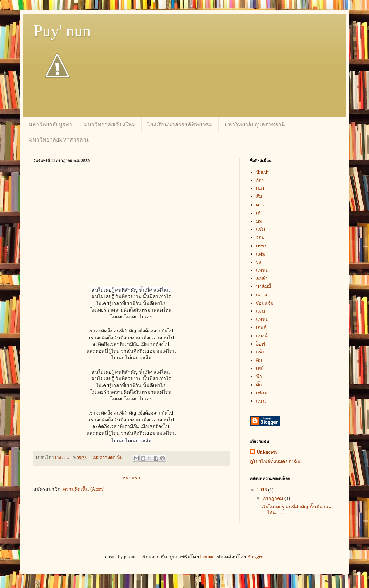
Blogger (255, 557)
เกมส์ (261, 327)
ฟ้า (259, 377)
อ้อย (260, 180)
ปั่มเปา (263, 172)
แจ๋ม (260, 229)
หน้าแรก (131, 478)
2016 (263, 490)
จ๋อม (260, 238)
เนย (260, 188)
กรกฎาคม (274, 499)
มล (259, 221)
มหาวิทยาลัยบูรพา (50, 125)
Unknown (267, 452)
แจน (261, 311)
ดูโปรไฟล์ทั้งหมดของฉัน (275, 461)
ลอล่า (262, 278)
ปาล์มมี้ (264, 287)
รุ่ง (259, 262)
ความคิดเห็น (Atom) (84, 489)
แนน (261, 401)
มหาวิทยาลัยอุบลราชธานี (255, 125)
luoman (207, 557)
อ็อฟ (260, 344)
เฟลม (262, 393)
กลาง (261, 295)
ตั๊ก (259, 385)
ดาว (260, 205)
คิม (259, 360)
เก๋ (258, 213)
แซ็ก (261, 352)
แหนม (262, 270)
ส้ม (259, 197)
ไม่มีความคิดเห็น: (109, 458)
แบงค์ (262, 336)
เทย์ (260, 368)
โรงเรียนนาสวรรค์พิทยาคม (180, 125)
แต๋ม (261, 254)
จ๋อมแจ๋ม (265, 303)
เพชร (261, 246)
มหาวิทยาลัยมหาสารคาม (59, 140)
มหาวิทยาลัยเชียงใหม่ (110, 125)
